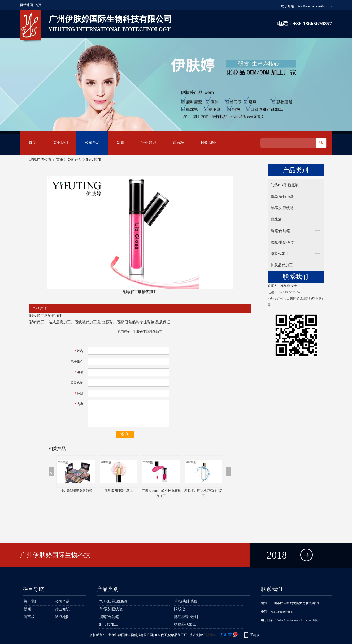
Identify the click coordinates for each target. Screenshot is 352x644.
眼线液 (276, 219)
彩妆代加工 (95, 160)
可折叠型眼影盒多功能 (76, 490)
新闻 (120, 143)
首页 (38, 5)
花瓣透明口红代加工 (119, 490)
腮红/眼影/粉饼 (283, 242)
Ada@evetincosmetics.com (314, 6)
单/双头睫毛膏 (282, 197)
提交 (125, 434)
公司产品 (92, 143)
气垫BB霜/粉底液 (285, 185)
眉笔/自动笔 (280, 231)
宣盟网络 (209, 635)
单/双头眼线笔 (282, 208)
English (209, 143)
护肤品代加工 (282, 265)
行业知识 (149, 143)
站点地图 (62, 617)
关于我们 (60, 143)
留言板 (179, 143)
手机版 (255, 635)
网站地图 (27, 5)
